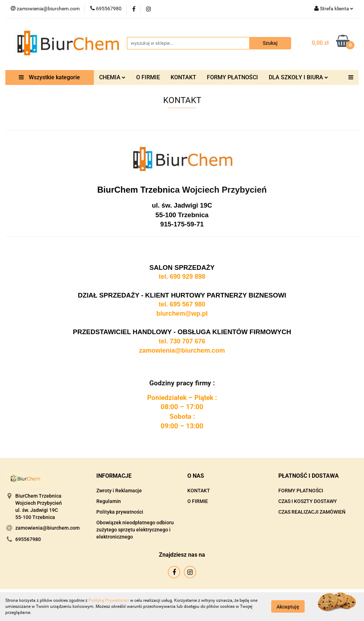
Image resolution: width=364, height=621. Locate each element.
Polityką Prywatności (109, 600)
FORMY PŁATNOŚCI (232, 77)
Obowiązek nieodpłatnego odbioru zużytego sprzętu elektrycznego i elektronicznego (135, 530)
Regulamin (109, 501)
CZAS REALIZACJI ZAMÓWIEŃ (312, 512)
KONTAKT (183, 77)
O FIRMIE (148, 77)
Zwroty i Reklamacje (119, 491)
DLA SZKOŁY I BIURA (298, 77)
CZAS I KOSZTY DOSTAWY (308, 501)
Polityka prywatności (120, 512)
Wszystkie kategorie (49, 77)
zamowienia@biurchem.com (47, 528)
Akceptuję (288, 607)
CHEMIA (112, 77)
